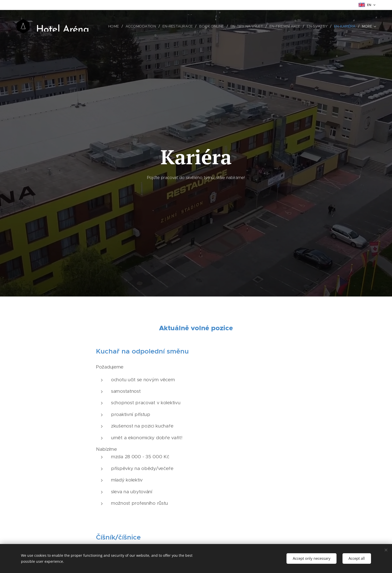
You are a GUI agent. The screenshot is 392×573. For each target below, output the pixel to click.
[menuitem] (116, 26)
